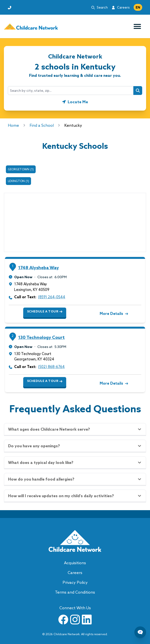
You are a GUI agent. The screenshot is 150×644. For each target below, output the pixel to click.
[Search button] (138, 91)
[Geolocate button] (75, 102)
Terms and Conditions (75, 592)
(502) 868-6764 (51, 367)
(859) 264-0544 (52, 297)
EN (138, 7)
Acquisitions (75, 563)
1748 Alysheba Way (38, 268)
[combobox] (71, 91)
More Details (113, 314)
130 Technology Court (41, 337)
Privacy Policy (75, 582)
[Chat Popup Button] (140, 632)
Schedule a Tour (45, 311)
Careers (123, 7)
